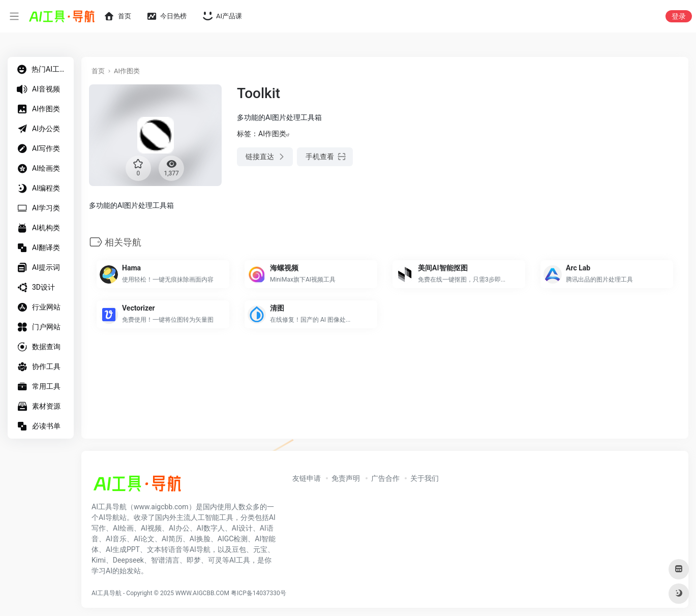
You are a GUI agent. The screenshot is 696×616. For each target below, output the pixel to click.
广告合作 (385, 478)
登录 (679, 16)
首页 (98, 71)
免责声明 (346, 478)
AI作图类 (127, 71)
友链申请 (307, 478)
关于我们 (425, 478)
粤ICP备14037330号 (259, 593)
